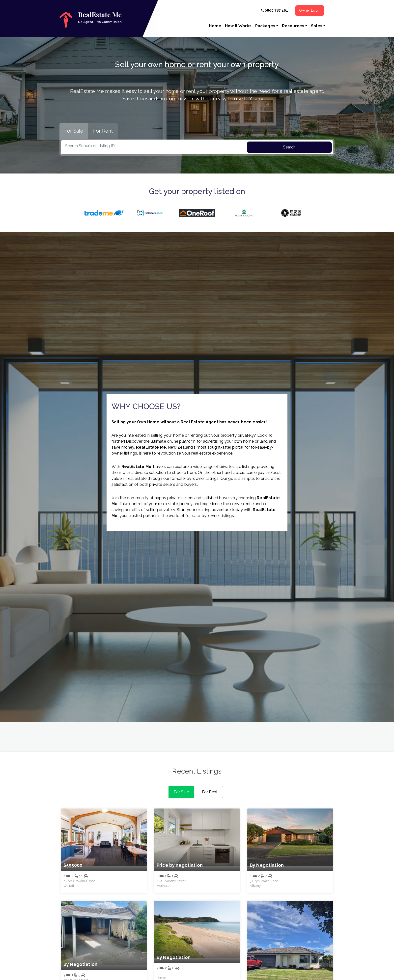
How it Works (238, 26)
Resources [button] (293, 26)
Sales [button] (317, 26)
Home (215, 26)
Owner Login (310, 10)
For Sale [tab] (74, 131)
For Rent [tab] (103, 131)
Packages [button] (265, 26)
